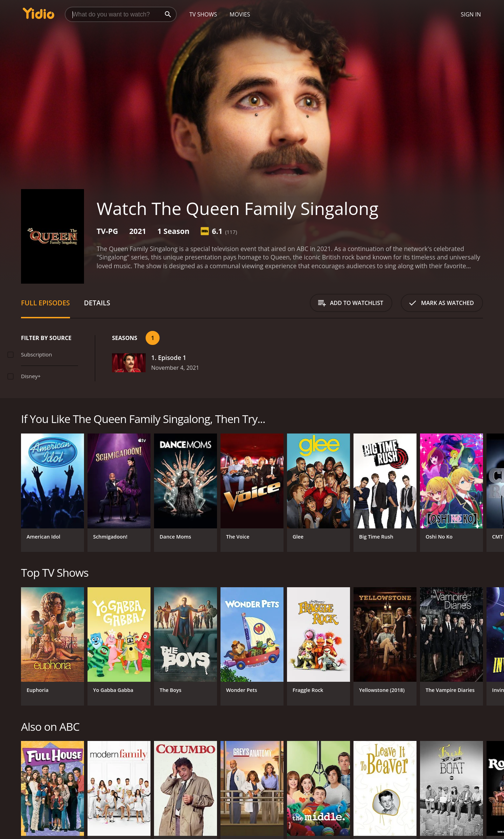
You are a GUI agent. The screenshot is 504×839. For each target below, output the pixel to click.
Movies (240, 14)
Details (97, 303)
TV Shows (203, 14)
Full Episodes (45, 303)
